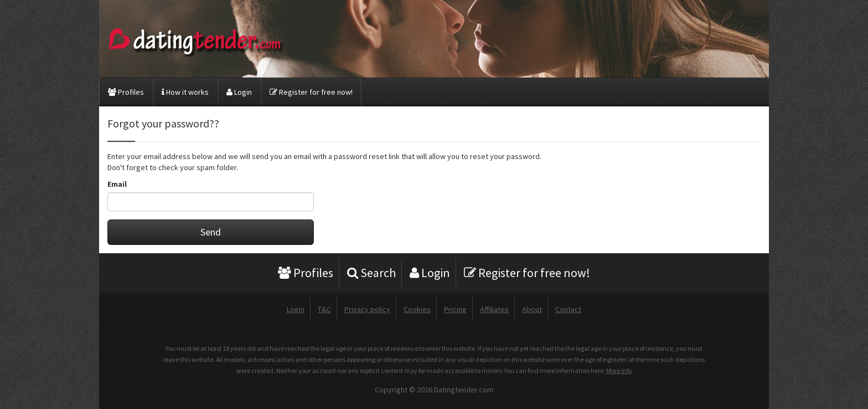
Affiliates (494, 309)
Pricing (455, 309)
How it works (185, 92)
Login (239, 92)
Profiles (126, 92)
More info (619, 370)
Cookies (417, 309)
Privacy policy (367, 309)
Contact (568, 309)
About (532, 309)
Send (211, 232)
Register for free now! (311, 92)
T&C (324, 309)
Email (117, 184)
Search (371, 273)
